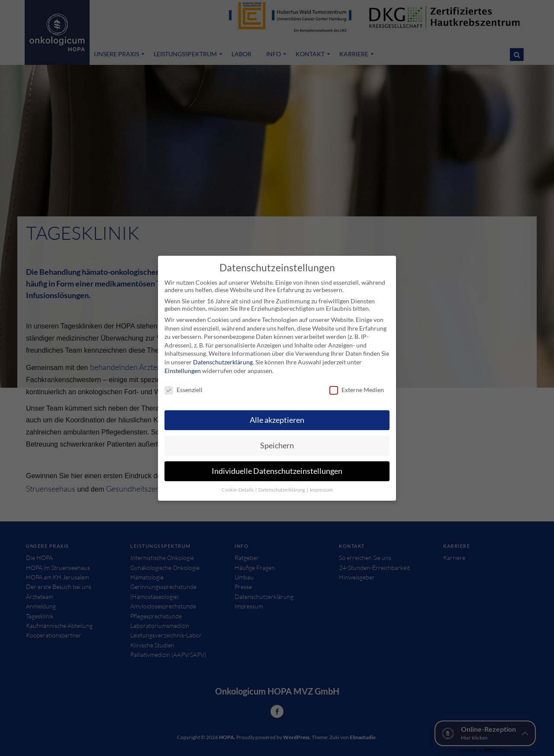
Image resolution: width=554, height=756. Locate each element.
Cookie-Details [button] (238, 487)
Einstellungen (183, 368)
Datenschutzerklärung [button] (282, 487)
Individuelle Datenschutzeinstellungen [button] (277, 468)
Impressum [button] (321, 487)
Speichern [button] (277, 443)
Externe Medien (357, 388)
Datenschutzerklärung (223, 359)
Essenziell (184, 388)
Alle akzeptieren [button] (277, 417)
